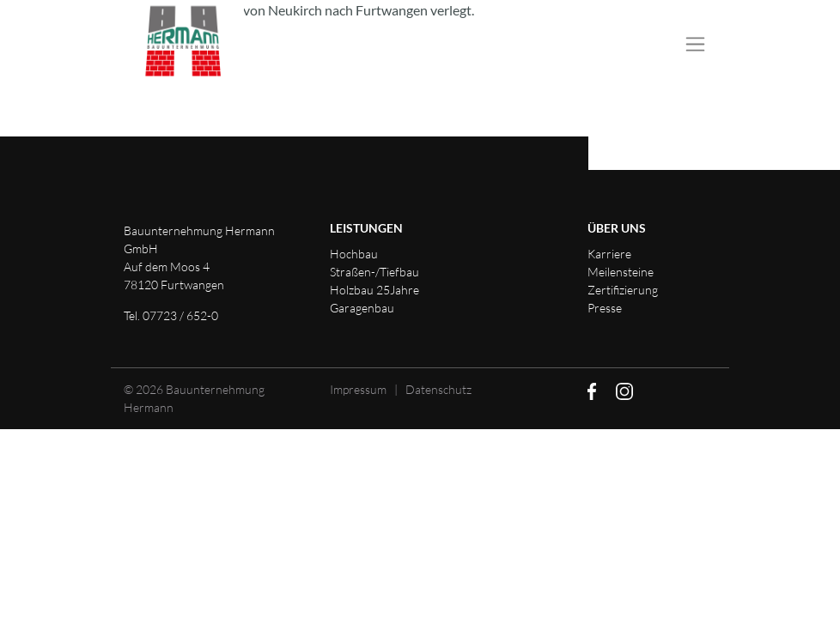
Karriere (609, 254)
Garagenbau (362, 308)
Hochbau (354, 254)
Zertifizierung (623, 290)
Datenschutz (438, 389)
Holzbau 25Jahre (374, 290)
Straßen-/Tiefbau (374, 272)
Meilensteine (621, 272)
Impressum (358, 389)
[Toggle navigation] (695, 45)
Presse (605, 308)
